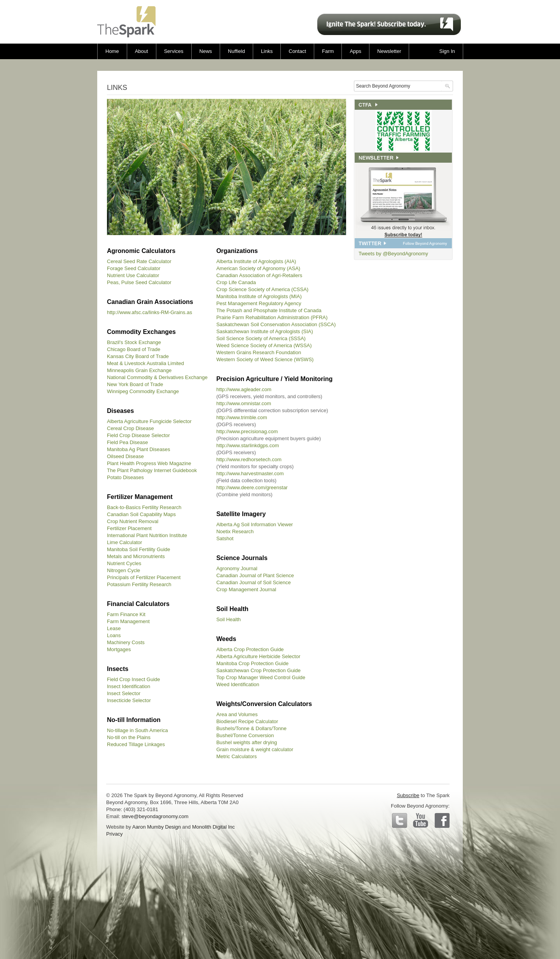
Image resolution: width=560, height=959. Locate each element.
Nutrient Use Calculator (133, 275)
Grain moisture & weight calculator (255, 749)
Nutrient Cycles (124, 563)
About (142, 51)
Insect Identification (129, 686)
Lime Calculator (124, 542)
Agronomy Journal (237, 568)
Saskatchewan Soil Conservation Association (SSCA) (276, 324)
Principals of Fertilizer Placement (144, 577)
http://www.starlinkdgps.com (248, 445)
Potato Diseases (125, 477)
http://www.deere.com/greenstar (252, 487)
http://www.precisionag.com (247, 431)
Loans (114, 635)
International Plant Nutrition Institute (147, 535)
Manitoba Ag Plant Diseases (139, 449)
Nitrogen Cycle (123, 570)
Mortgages (119, 649)
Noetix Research (235, 531)
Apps (355, 51)
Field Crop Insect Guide (134, 679)
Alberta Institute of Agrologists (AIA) (256, 261)
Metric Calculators (236, 756)
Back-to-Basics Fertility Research (144, 507)
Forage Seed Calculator (134, 268)
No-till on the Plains (129, 737)
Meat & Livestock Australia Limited (145, 363)
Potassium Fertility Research (139, 584)
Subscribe (408, 795)
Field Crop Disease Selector (138, 435)
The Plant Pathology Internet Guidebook (152, 470)
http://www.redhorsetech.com (249, 459)
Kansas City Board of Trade (138, 356)
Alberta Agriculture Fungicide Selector (149, 421)
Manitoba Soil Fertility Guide (139, 549)
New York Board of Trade (135, 384)
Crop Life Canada (236, 282)
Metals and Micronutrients (136, 556)
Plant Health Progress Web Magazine (149, 463)
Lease (114, 628)
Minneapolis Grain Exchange (139, 370)
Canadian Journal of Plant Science (255, 575)
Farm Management (128, 621)
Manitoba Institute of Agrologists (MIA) (259, 296)
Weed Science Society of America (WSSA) (264, 345)
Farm (328, 51)
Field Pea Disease (128, 442)
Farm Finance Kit (126, 614)
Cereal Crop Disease (130, 428)
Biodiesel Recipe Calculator (247, 721)
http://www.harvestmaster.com (250, 473)
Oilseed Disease (125, 456)
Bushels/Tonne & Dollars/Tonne (251, 728)
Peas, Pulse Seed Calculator (139, 282)
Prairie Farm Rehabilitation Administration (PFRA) (272, 317)
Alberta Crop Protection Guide (250, 649)
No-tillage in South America (137, 730)
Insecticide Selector (129, 700)
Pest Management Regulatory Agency (259, 303)
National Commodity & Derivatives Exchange (157, 377)
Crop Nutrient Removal (133, 521)
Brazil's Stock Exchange (134, 342)
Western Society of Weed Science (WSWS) (265, 359)
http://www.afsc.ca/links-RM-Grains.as (150, 312)
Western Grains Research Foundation (259, 352)
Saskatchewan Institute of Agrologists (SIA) (265, 331)
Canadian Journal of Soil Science (254, 582)
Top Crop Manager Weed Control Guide (261, 677)
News (206, 51)
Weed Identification (238, 684)
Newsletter (389, 51)
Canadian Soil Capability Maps (141, 514)
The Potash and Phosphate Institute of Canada (269, 310)
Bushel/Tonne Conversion (245, 735)
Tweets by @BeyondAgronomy (393, 254)
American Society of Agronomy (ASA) (258, 268)
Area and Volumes (237, 714)
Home (112, 51)
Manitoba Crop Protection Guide (252, 663)
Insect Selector (124, 693)
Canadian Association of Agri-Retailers (259, 275)
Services (174, 51)
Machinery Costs (126, 642)
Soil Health (228, 619)
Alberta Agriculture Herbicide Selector (258, 656)
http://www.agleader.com (244, 389)
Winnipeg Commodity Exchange (143, 391)
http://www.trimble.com (242, 417)
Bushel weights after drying (247, 742)
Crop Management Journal (246, 589)
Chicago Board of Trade (134, 349)
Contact (297, 51)
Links (267, 51)
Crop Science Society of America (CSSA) (262, 289)
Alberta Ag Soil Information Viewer (255, 524)
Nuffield (236, 51)
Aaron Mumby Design (157, 827)
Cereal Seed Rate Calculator (139, 261)
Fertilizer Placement (129, 528)
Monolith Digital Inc (213, 827)
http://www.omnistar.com (244, 403)
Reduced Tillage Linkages (136, 744)
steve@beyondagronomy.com (155, 816)
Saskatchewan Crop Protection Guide (258, 670)
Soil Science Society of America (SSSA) (261, 338)
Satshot (225, 538)
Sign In (447, 51)
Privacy (115, 834)
